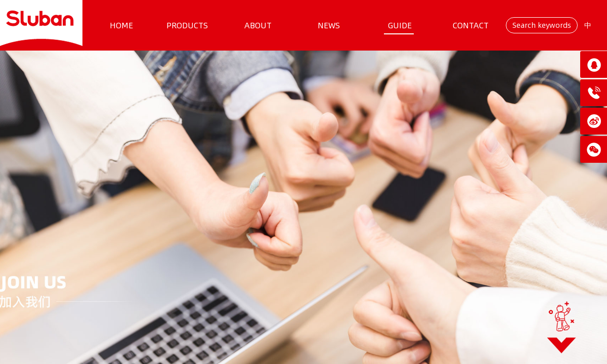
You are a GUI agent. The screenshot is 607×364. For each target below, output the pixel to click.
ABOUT (258, 25)
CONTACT (471, 25)
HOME (121, 25)
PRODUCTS (187, 25)
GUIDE (400, 25)
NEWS (329, 25)
